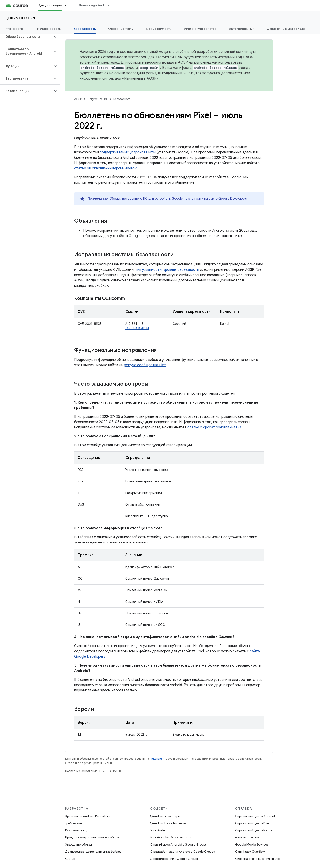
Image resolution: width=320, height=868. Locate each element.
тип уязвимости (148, 270)
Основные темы (121, 29)
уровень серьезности (181, 270)
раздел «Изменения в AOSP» (134, 78)
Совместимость (159, 29)
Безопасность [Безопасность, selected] (85, 29)
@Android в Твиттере (165, 816)
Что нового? (15, 29)
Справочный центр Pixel (252, 823)
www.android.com (248, 837)
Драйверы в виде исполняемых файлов (93, 852)
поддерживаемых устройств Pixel (128, 152)
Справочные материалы (286, 29)
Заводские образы (78, 844)
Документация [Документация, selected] (50, 5)
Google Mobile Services (252, 844)
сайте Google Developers (228, 199)
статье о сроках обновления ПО (214, 427)
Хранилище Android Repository (87, 816)
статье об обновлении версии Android (106, 168)
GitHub (70, 859)
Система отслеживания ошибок (258, 859)
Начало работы (49, 29)
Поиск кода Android (95, 5)
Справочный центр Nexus (254, 830)
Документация (20, 18)
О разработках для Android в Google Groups (182, 852)
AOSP (78, 99)
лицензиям (157, 759)
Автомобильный (242, 29)
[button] (26, 37)
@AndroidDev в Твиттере (168, 823)
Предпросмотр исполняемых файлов (92, 837)
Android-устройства (200, 29)
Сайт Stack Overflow (250, 852)
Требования (73, 823)
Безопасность (123, 99)
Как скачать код (77, 830)
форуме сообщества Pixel (145, 365)
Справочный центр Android (255, 816)
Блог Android (159, 830)
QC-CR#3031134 (137, 328)
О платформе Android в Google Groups (178, 844)
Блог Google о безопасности (171, 837)
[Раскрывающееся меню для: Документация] (68, 5)
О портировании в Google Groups (174, 859)
